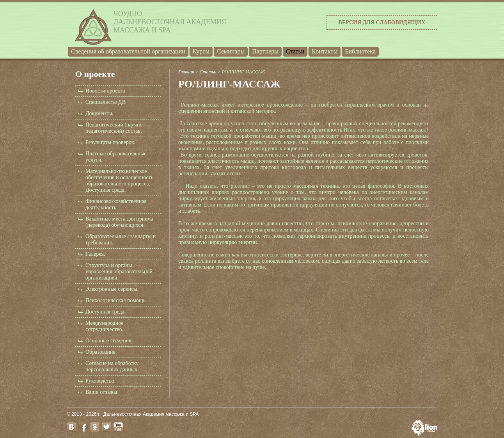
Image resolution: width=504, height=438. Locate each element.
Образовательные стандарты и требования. (121, 239)
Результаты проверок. (110, 142)
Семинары (231, 51)
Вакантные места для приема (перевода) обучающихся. (119, 222)
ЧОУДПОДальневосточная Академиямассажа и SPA (170, 22)
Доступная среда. (106, 312)
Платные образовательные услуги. (116, 157)
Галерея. (95, 254)
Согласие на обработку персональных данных (112, 366)
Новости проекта (105, 91)
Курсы (201, 51)
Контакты (325, 51)
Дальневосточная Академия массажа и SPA (151, 414)
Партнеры (265, 51)
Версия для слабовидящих (382, 22)
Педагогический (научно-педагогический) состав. (115, 128)
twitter (106, 427)
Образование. (101, 352)
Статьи (295, 51)
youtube (118, 427)
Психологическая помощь (115, 300)
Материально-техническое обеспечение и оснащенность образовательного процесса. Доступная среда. (119, 181)
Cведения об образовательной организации (128, 51)
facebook (83, 427)
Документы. (99, 113)
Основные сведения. (109, 341)
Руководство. (100, 381)
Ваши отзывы (101, 392)
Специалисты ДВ (106, 102)
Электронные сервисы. (112, 289)
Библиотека (360, 51)
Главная (186, 72)
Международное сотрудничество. (105, 326)
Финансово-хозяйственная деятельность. (116, 204)
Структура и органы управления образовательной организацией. (119, 272)
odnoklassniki (95, 427)
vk (71, 427)
